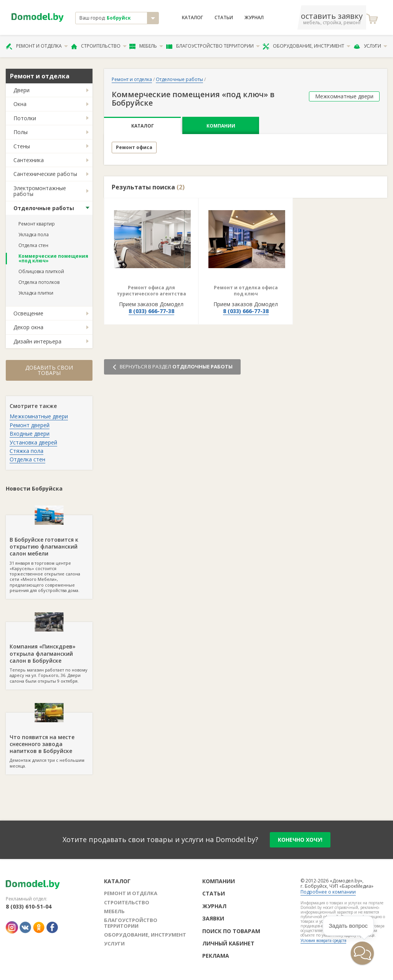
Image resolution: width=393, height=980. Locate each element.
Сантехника (29, 160)
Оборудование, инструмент (306, 46)
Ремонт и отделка (37, 46)
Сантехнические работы (45, 174)
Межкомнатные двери (39, 416)
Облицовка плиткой (41, 271)
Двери (21, 90)
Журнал (254, 18)
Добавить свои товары (49, 370)
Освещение (28, 313)
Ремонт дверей (30, 425)
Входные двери (30, 434)
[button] (339, 967)
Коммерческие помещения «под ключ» (53, 258)
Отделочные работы (44, 208)
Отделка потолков (39, 282)
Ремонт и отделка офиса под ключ (246, 291)
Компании (221, 126)
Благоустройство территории (213, 46)
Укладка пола (34, 235)
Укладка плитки (36, 293)
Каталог (192, 18)
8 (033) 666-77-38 (151, 311)
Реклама (216, 956)
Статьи (224, 18)
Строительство (99, 46)
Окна (20, 104)
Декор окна (28, 327)
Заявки (213, 918)
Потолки (25, 118)
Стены (22, 146)
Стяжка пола (26, 451)
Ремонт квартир (37, 224)
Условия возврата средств (323, 940)
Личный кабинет (228, 943)
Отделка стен (33, 245)
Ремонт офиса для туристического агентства (151, 291)
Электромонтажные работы (40, 191)
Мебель (146, 46)
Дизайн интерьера (37, 341)
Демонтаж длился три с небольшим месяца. (49, 741)
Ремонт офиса (134, 147)
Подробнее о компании (328, 892)
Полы (21, 132)
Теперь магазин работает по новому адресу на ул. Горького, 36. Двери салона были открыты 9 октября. (49, 653)
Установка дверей (33, 442)
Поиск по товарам (231, 931)
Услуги (370, 46)
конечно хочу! (300, 840)
